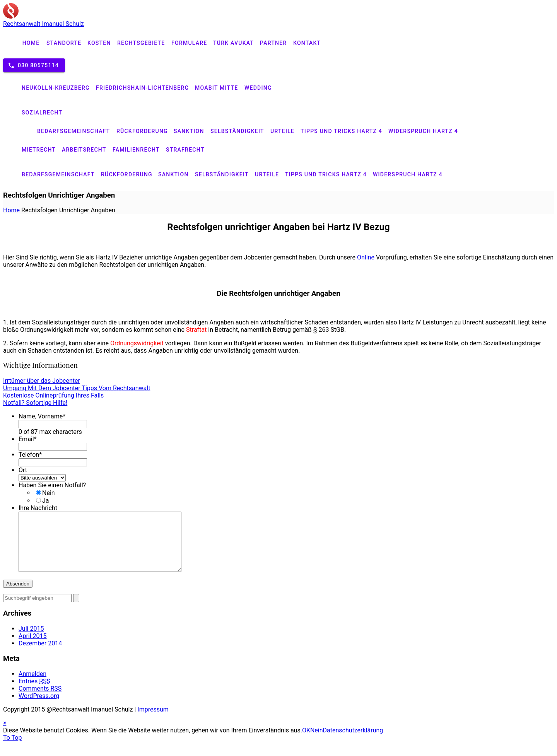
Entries (34, 693)
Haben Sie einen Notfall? (52, 485)
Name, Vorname (42, 416)
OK (306, 742)
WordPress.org (39, 707)
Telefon (30, 455)
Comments (40, 700)
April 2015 (33, 648)
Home (11, 210)
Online (366, 257)
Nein (49, 493)
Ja (46, 501)
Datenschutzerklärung (353, 742)
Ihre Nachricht (38, 508)
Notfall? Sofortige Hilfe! (35, 403)
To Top (12, 749)
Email (28, 439)
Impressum (153, 721)
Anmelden (32, 685)
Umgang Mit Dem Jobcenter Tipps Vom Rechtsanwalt (77, 388)
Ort (23, 470)
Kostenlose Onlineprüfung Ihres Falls (53, 395)
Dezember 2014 (40, 655)
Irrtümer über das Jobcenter (42, 381)
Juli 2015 (31, 640)
